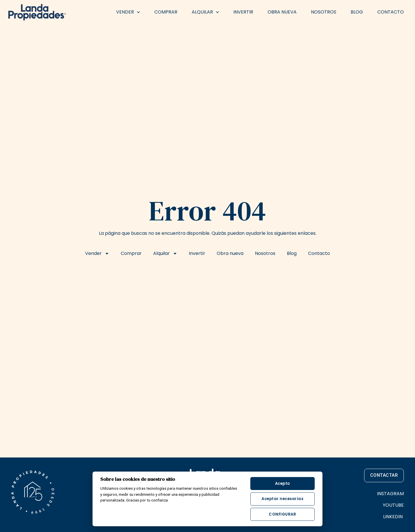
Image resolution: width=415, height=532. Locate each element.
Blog (357, 12)
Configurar (282, 514)
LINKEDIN (393, 517)
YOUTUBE (393, 505)
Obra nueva (282, 12)
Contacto (391, 12)
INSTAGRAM (390, 494)
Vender (128, 12)
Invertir (243, 12)
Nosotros (324, 12)
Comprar (166, 12)
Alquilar (205, 12)
